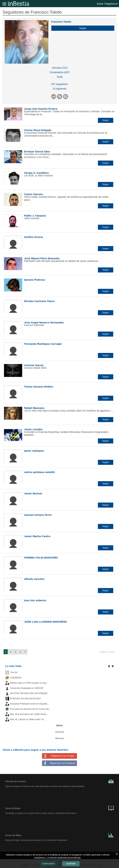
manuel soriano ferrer (38, 515)
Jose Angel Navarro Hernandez (44, 322)
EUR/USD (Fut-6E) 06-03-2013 (25, 699)
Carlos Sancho (34, 194)
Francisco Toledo (61, 22)
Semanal (60, 732)
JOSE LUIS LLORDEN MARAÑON (45, 622)
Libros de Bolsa (60, 808)
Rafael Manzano (34, 408)
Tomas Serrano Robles (39, 387)
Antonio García (34, 365)
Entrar (100, 4)
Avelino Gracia (33, 237)
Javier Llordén (33, 429)
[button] (81, 28)
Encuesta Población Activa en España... (30, 704)
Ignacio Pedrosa (34, 280)
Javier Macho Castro (37, 536)
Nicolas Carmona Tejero (39, 301)
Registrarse (112, 4)
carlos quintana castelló (39, 472)
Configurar (48, 864)
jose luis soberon (35, 600)
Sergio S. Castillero (36, 173)
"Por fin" (14, 673)
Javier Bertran (33, 493)
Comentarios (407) (60, 72)
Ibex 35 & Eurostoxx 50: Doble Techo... (29, 714)
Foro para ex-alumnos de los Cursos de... (30, 709)
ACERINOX (16, 678)
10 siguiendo (60, 89)
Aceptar (71, 864)
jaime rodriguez (34, 451)
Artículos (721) (60, 68)
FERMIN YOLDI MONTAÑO (41, 558)
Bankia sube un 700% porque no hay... (29, 683)
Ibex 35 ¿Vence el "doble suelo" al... (28, 719)
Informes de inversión (60, 781)
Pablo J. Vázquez (35, 216)
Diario (60, 726)
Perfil (60, 77)
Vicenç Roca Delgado (38, 130)
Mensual (60, 738)
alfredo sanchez (34, 579)
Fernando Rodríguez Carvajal (43, 344)
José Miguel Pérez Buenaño (42, 258)
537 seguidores (60, 84)
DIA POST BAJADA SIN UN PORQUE (29, 693)
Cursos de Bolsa (60, 835)
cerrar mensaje (117, 855)
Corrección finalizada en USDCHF (27, 688)
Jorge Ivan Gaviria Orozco (41, 109)
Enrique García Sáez (37, 151)
